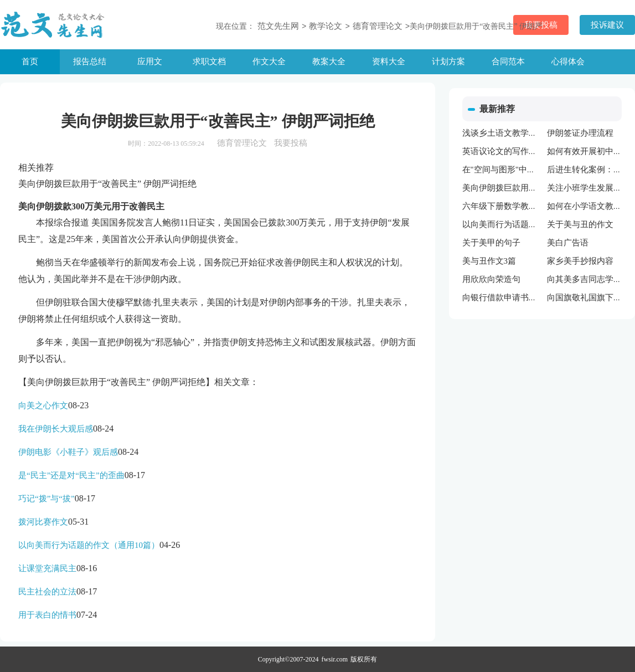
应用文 (150, 61)
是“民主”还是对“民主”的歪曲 (71, 475)
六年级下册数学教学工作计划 (516, 206)
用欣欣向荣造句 (491, 279)
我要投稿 (291, 143)
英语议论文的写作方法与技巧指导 (525, 151)
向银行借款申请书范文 (504, 297)
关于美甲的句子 (491, 243)
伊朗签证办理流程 (580, 133)
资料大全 (389, 61)
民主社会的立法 (47, 592)
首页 (30, 61)
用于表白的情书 (47, 615)
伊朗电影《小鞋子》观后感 (68, 452)
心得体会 (568, 61)
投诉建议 (607, 25)
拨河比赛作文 (43, 522)
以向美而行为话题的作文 (508, 224)
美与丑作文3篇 (489, 261)
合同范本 (508, 61)
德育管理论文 (378, 26)
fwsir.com (335, 659)
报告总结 (90, 61)
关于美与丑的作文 (580, 224)
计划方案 (448, 61)
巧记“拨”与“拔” (47, 499)
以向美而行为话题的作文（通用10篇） (89, 545)
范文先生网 (278, 26)
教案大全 (329, 61)
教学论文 (326, 26)
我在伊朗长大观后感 (56, 429)
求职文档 (209, 61)
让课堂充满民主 (47, 568)
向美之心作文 (43, 406)
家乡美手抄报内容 (580, 261)
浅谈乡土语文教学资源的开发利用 (525, 133)
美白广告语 (568, 243)
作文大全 (269, 61)
